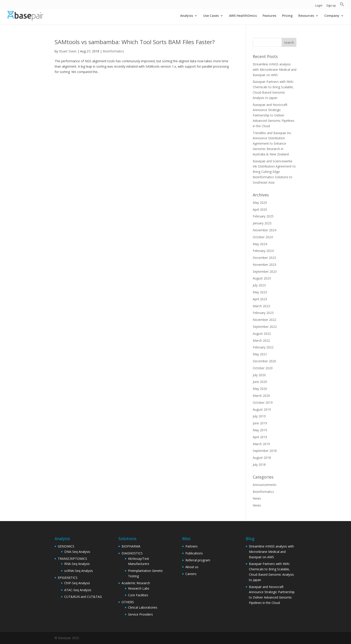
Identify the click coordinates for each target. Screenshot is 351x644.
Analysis (187, 16)
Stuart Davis (68, 51)
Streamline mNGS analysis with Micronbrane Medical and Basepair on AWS (275, 70)
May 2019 (260, 430)
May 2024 (260, 244)
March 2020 (261, 396)
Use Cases (211, 16)
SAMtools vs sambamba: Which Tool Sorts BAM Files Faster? (135, 42)
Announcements (265, 485)
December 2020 (264, 361)
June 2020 (260, 382)
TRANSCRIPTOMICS (72, 559)
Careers (191, 574)
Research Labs (139, 588)
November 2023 (264, 265)
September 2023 (265, 272)
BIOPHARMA (131, 546)
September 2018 (265, 451)
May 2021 (260, 354)
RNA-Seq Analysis (77, 564)
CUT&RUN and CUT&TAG (83, 597)
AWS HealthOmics (243, 16)
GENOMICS (66, 546)
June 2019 (260, 423)
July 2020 (259, 375)
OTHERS (128, 602)
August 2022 (262, 334)
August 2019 (262, 409)
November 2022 (264, 320)
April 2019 (260, 437)
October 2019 (263, 402)
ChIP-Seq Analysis (77, 583)
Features (269, 16)
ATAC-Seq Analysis (78, 590)
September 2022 (265, 327)
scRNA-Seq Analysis (79, 571)
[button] (342, 5)
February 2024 (263, 251)
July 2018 (259, 465)
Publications (194, 553)
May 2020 (260, 389)
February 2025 (263, 216)
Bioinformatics (113, 51)
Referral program (198, 560)
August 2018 (262, 458)
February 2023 (263, 313)
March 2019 (261, 444)
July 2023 (259, 285)
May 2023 (260, 292)
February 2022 (263, 347)
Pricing (287, 16)
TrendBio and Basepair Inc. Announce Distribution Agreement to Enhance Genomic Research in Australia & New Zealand (272, 144)
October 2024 (263, 237)
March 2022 (261, 340)
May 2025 (260, 203)
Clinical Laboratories (143, 607)
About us (192, 567)
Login (319, 6)
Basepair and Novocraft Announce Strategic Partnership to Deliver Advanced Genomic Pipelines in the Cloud (274, 115)
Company (332, 16)
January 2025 (262, 223)
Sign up (331, 6)
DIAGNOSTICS (132, 553)
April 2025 (260, 209)
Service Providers (140, 614)
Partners (192, 546)
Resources (306, 16)
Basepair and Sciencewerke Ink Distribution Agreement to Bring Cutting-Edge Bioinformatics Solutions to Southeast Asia (274, 172)
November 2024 (264, 230)
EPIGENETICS (68, 578)
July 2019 (259, 416)
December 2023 (264, 258)
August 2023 (262, 278)
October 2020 (263, 368)
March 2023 (261, 306)
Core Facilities (138, 595)
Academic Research (136, 583)
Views (257, 505)
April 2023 (260, 299)
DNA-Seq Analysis (77, 552)
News (257, 498)
